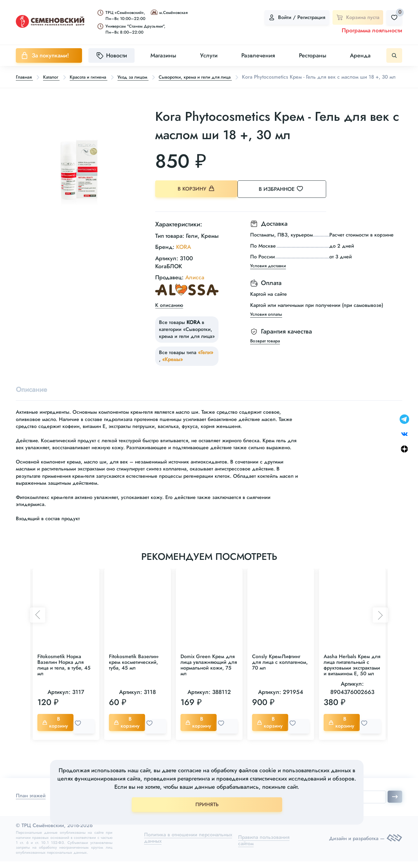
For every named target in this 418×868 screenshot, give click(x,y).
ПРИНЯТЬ (207, 804)
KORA (184, 255)
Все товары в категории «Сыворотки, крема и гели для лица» (187, 337)
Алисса (195, 285)
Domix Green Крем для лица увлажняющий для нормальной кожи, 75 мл (209, 674)
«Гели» (206, 360)
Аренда (360, 55)
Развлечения (258, 55)
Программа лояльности (372, 30)
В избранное (288, 198)
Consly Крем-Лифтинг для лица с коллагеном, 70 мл (280, 671)
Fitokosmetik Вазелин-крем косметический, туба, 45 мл (134, 671)
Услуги (209, 55)
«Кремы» (172, 367)
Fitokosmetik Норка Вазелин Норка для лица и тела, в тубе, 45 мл (64, 674)
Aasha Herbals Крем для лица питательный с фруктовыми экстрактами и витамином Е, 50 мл (352, 674)
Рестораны (313, 55)
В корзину (196, 199)
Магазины (163, 55)
